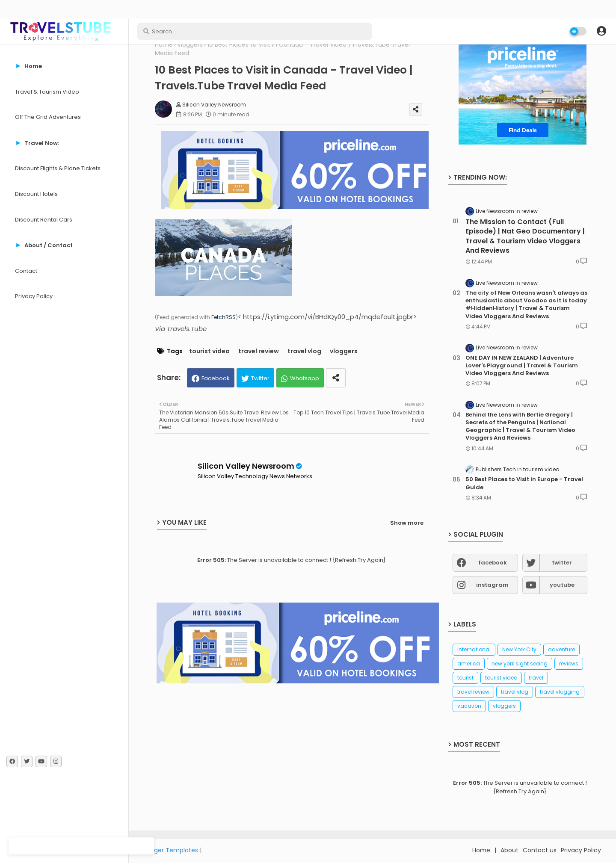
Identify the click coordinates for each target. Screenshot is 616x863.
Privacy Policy (34, 296)
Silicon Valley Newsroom (246, 466)
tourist (465, 678)
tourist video (209, 351)
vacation (469, 706)
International (474, 649)
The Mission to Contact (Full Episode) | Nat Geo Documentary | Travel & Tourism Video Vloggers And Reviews (525, 236)
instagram (492, 585)
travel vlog (304, 351)
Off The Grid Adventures (48, 117)
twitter (562, 563)
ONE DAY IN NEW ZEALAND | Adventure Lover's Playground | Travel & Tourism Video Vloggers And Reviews (522, 366)
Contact (26, 271)
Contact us (540, 850)
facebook (493, 563)
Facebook (216, 378)
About (509, 850)
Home (164, 45)
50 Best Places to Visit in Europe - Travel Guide (524, 483)
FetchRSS (224, 317)
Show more (407, 523)
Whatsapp (305, 378)
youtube (562, 585)
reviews (569, 664)
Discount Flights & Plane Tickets (58, 168)
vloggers (190, 45)
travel (536, 678)
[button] (601, 31)
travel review (259, 351)
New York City (519, 649)
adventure (561, 649)
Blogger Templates (170, 850)
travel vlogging (560, 692)
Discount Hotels (36, 194)
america (469, 664)
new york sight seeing (520, 664)
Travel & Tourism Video (47, 92)
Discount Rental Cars (44, 220)
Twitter (260, 378)
